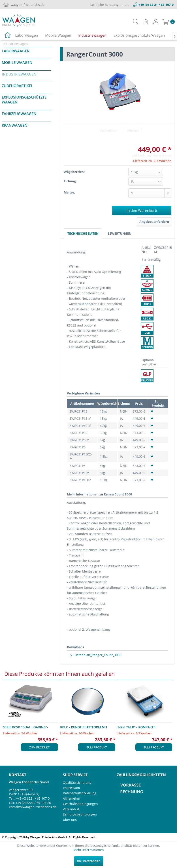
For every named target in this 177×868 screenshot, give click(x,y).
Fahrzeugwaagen (19, 114)
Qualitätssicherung (77, 783)
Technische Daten (83, 233)
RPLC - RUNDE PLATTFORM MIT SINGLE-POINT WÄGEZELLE (84, 727)
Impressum (71, 788)
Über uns (70, 820)
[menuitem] (136, 22)
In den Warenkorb (142, 211)
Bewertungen (119, 233)
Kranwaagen (15, 125)
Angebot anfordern (154, 222)
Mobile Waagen (17, 63)
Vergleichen (109, 130)
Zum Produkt (39, 747)
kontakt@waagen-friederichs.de (33, 807)
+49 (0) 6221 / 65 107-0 (33, 798)
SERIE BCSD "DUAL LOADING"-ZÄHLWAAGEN (26, 727)
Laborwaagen (16, 51)
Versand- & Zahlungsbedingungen (80, 812)
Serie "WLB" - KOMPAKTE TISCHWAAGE (136, 727)
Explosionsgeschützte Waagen (24, 100)
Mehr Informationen (89, 850)
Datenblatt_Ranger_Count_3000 (96, 655)
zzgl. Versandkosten (159, 155)
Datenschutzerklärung (80, 793)
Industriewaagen (19, 74)
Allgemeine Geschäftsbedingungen (80, 801)
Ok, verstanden (89, 861)
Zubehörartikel (17, 86)
